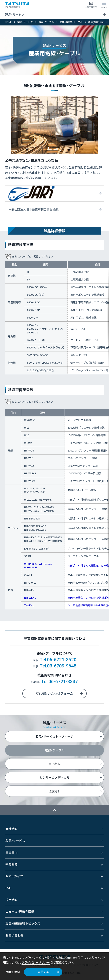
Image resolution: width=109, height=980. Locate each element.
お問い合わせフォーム (57, 693)
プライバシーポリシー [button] (36, 962)
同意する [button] (43, 972)
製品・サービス (55, 15)
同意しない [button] (13, 972)
